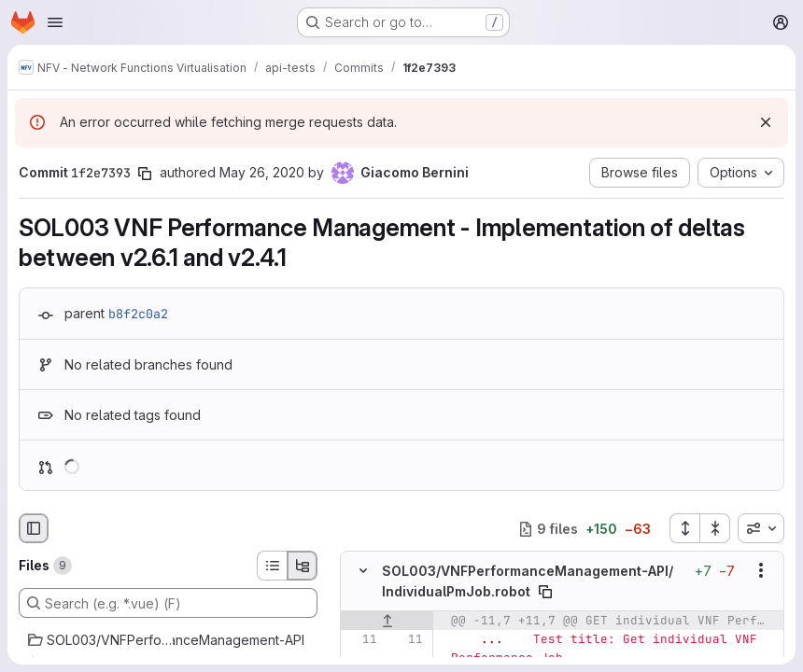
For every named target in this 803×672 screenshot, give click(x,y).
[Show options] (761, 570)
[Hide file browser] (34, 528)
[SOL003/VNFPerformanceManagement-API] (168, 640)
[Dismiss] (766, 122)
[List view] (272, 566)
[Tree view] (303, 566)
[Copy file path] (545, 592)
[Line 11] (361, 639)
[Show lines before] (387, 621)
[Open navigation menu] (55, 22)
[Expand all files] (684, 528)
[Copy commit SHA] (145, 174)
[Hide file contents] (363, 570)
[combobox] (761, 528)
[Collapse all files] (715, 528)
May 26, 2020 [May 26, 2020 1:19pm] (262, 172)
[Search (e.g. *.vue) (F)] (168, 603)
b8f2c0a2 (138, 314)
